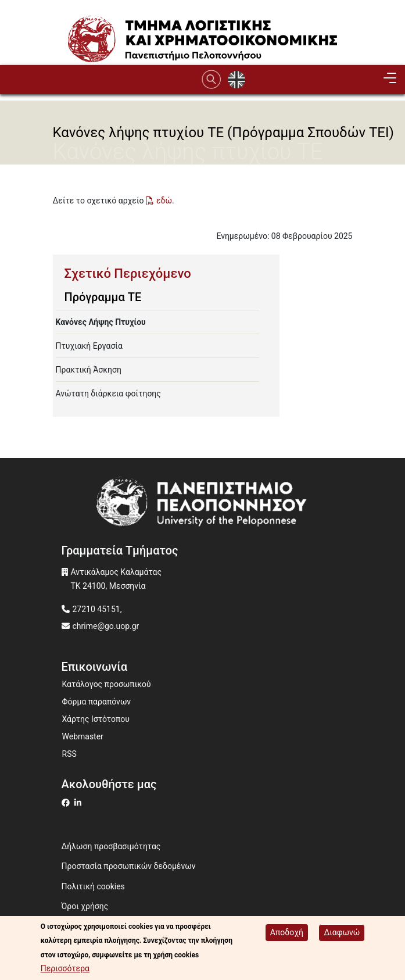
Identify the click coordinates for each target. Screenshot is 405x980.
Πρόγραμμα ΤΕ (103, 297)
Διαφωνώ (342, 933)
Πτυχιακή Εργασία (89, 346)
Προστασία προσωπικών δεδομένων (129, 866)
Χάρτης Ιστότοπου (96, 719)
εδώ (164, 201)
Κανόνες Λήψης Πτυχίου (101, 322)
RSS (69, 754)
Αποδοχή (287, 933)
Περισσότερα (65, 970)
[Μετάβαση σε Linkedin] (79, 803)
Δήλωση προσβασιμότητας (111, 846)
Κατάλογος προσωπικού (107, 684)
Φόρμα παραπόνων (97, 702)
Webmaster (83, 736)
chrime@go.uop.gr (106, 626)
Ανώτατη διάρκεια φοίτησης (108, 394)
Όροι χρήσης (85, 906)
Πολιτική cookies (93, 886)
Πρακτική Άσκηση (89, 370)
